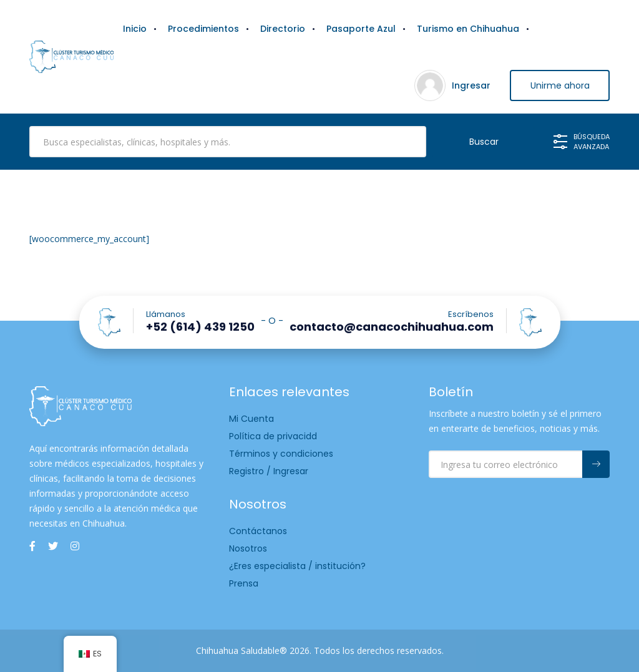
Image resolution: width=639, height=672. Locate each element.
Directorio (283, 29)
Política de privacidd (273, 436)
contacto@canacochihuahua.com (392, 327)
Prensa (244, 583)
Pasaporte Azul (361, 29)
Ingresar (471, 85)
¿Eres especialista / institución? (297, 566)
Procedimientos (203, 29)
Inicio (135, 29)
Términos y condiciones (281, 454)
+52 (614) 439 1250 (200, 327)
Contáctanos (258, 531)
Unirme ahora (560, 85)
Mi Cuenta (251, 419)
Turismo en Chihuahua (468, 29)
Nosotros (248, 548)
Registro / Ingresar (269, 471)
